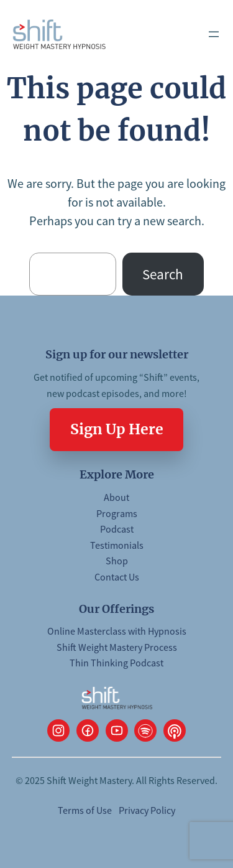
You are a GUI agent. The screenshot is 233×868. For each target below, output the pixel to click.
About (116, 497)
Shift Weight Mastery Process (117, 647)
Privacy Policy (147, 810)
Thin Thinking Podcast (116, 663)
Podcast (117, 529)
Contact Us (117, 577)
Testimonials (117, 545)
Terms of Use (85, 810)
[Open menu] (214, 34)
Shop (117, 561)
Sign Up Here (117, 429)
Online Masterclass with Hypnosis (117, 631)
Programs (117, 513)
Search (163, 274)
